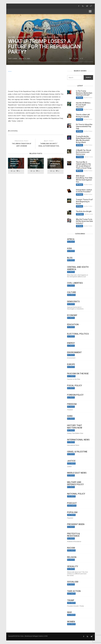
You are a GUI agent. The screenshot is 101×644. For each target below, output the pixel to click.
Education (73, 324)
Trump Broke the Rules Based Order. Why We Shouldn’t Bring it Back (83, 139)
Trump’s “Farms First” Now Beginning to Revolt (84, 202)
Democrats (73, 302)
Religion (72, 557)
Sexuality (73, 566)
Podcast (39, 37)
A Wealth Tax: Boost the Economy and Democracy (83, 152)
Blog (70, 258)
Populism (48, 37)
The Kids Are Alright (84, 211)
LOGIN (46, 636)
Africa (71, 239)
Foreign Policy (75, 395)
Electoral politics (78, 334)
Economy (72, 315)
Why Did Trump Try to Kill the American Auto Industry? (84, 221)
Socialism (73, 582)
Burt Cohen (13, 59)
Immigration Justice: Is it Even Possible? (84, 191)
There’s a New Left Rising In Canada (83, 116)
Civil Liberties (75, 283)
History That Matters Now (75, 427)
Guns (70, 416)
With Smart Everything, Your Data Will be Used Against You (84, 179)
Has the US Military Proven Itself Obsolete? (83, 105)
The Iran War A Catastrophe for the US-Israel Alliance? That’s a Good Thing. (84, 165)
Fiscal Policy (75, 386)
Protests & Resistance (73, 535)
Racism (71, 548)
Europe (71, 364)
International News (78, 440)
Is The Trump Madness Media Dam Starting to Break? (84, 93)
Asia (69, 248)
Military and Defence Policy (75, 483)
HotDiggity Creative (38, 636)
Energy (71, 343)
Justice (71, 461)
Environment (74, 352)
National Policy (76, 494)
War (69, 612)
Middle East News (77, 473)
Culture (12, 37)
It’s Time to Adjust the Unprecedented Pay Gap (84, 126)
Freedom (72, 404)
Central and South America (78, 268)
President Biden (76, 524)
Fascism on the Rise (25, 37)
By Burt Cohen (88, 98)
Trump (56, 37)
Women (71, 622)
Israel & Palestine (77, 452)
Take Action (74, 591)
